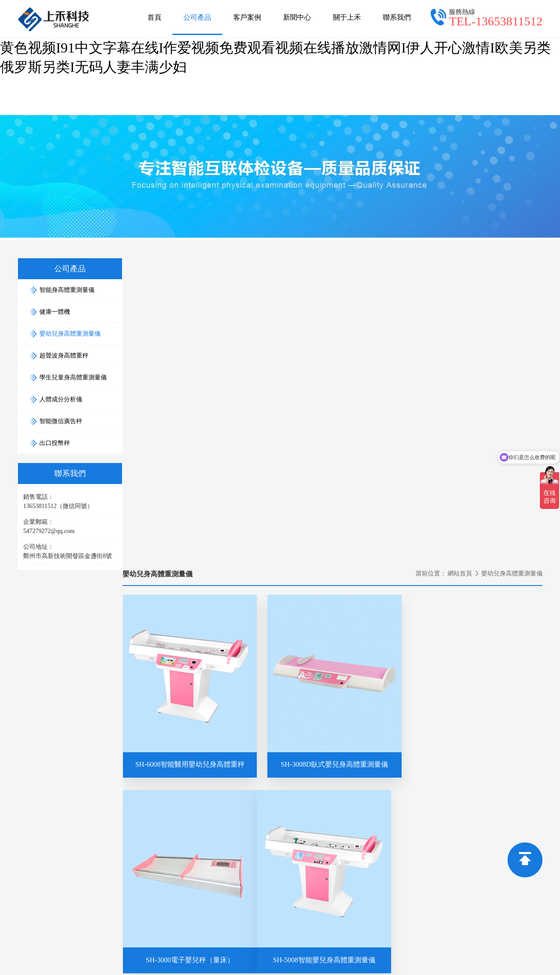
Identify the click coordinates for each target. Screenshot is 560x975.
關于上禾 (347, 17)
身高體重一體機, (318, 892)
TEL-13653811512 (496, 21)
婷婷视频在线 (259, 952)
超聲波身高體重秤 (468, 816)
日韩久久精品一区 (531, 952)
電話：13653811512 (238, 780)
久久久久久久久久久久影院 (104, 952)
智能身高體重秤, (272, 892)
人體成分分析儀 (465, 841)
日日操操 (73, 933)
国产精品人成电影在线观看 (183, 942)
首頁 (154, 17)
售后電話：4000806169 (386, 804)
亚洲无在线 (460, 961)
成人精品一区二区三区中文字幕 (380, 942)
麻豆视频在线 (417, 961)
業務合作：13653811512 (387, 780)
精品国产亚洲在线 (511, 961)
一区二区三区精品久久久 (416, 952)
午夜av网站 (518, 942)
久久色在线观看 (147, 970)
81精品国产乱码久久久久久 (76, 970)
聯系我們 (397, 17)
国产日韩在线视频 (348, 933)
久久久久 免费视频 (410, 933)
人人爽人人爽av (28, 961)
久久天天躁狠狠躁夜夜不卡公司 (107, 961)
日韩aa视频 (260, 961)
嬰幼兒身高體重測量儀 (65, 331)
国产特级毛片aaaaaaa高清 (130, 933)
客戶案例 (247, 17)
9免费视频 (176, 961)
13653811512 (144, 841)
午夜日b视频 (479, 952)
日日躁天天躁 (212, 952)
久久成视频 (356, 952)
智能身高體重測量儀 (471, 780)
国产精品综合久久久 (206, 933)
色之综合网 (168, 952)
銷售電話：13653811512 (387, 792)
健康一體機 (459, 792)
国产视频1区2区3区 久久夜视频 (278, 942)
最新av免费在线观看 (465, 942)
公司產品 (197, 24)
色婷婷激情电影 (309, 952)
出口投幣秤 (459, 865)
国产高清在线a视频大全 (278, 933)
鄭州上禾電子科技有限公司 (163, 892)
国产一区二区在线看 (313, 961)
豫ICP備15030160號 (437, 892)
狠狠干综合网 (218, 961)
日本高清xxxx (503, 933)
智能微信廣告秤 (465, 853)
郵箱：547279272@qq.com (248, 792)
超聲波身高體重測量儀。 (375, 892)
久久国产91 (460, 933)
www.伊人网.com (202, 970)
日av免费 (122, 942)
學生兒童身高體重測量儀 (477, 829)
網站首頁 (460, 259)
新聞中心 (297, 17)
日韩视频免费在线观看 (69, 942)
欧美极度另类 (370, 961)
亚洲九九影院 (254, 970)
